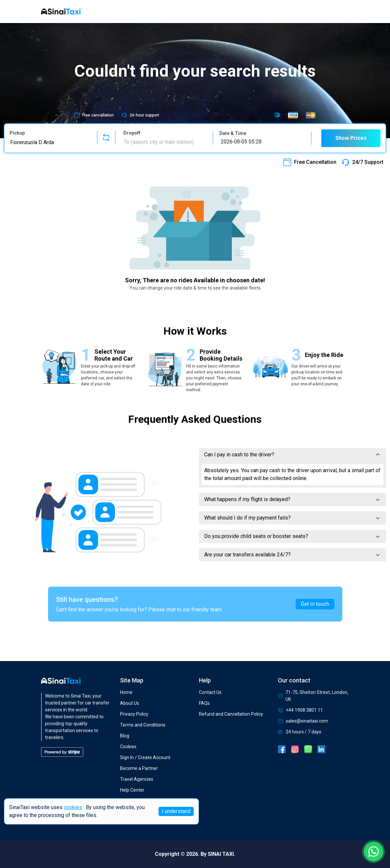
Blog (125, 736)
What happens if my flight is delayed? (292, 499)
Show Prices (351, 138)
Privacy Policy (134, 714)
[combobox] (49, 142)
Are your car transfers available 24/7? (292, 555)
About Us (130, 703)
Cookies (128, 747)
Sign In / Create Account (145, 757)
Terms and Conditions (143, 725)
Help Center (132, 790)
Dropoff (132, 133)
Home (126, 692)
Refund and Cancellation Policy (231, 714)
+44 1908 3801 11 (300, 710)
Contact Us (210, 692)
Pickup (17, 133)
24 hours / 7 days (300, 732)
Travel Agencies (137, 779)
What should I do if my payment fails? (292, 518)
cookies (73, 807)
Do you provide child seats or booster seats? (292, 536)
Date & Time (233, 133)
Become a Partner (139, 768)
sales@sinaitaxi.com (303, 721)
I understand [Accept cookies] (176, 811)
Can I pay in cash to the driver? (292, 455)
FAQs (204, 703)
